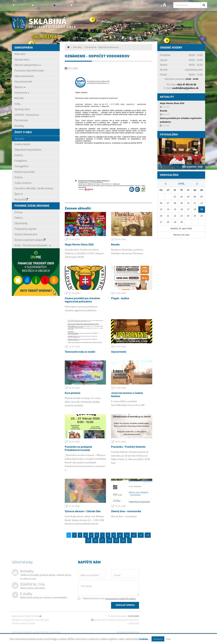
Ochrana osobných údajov (30, 240)
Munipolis (21, 199)
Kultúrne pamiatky (24, 172)
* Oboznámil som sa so (107, 598)
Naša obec (21, 5)
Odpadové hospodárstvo (28, 150)
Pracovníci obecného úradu (29, 70)
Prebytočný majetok (25, 229)
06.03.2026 (74, 388)
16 (95, 540)
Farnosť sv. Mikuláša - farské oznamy (34, 188)
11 (127, 535)
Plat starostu (21, 120)
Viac (168, 639)
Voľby (17, 104)
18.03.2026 (121, 293)
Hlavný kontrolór (23, 81)
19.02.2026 (74, 442)
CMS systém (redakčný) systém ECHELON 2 (31, 632)
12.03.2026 (74, 347)
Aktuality (61, 5)
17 (102, 540)
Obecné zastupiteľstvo (28, 65)
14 (148, 535)
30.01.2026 (121, 506)
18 (109, 540)
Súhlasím (158, 639)
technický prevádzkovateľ (128, 632)
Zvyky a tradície (23, 183)
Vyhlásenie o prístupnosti (23, 620)
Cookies (143, 639)
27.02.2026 (121, 388)
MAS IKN (19, 98)
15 (88, 540)
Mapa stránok (18, 616)
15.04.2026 (74, 239)
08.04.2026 (121, 239)
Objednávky (21, 223)
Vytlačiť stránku (33, 616)
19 (116, 540)
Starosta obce (22, 59)
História (19, 155)
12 (134, 535)
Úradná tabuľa (22, 144)
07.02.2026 (74, 506)
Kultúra (18, 177)
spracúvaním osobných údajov (121, 598)
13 (141, 535)
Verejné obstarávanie (26, 234)
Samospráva (41, 5)
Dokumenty (22, 92)
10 (120, 535)
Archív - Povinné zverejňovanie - (33, 245)
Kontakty (19, 126)
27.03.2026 (74, 293)
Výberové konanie (24, 76)
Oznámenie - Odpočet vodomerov (102, 47)
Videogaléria (21, 166)
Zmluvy (18, 212)
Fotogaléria (21, 161)
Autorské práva (42, 620)
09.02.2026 (121, 442)
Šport (18, 194)
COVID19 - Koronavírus (27, 115)
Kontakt (78, 5)
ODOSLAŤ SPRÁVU (125, 605)
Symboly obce (22, 109)
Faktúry (18, 218)
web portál (56, 632)
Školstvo (20, 87)
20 (123, 540)
